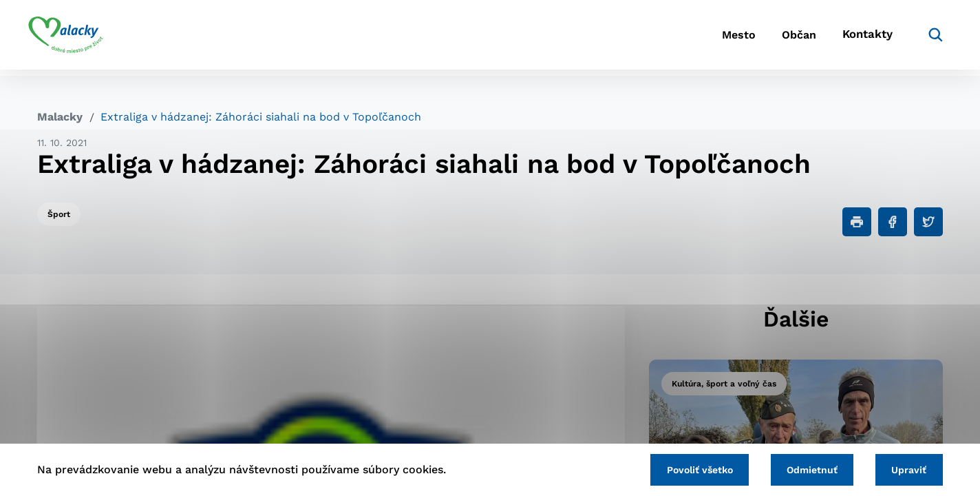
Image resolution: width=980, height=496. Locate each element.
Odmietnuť (807, 469)
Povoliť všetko (690, 469)
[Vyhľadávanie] (922, 38)
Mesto (711, 38)
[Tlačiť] (857, 222)
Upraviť (907, 469)
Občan (780, 38)
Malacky (60, 117)
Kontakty (856, 38)
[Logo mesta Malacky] (75, 38)
